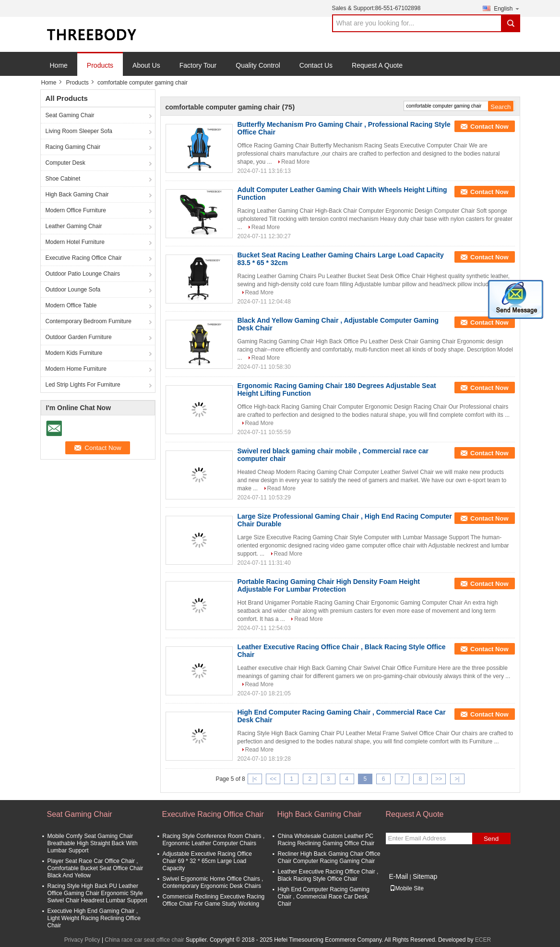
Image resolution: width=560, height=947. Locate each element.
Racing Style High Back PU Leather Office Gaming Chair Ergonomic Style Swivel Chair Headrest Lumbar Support (97, 893)
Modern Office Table (71, 305)
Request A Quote (377, 65)
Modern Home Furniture (76, 369)
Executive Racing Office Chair (84, 258)
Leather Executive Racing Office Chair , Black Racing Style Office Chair (328, 875)
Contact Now (489, 127)
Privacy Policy (82, 940)
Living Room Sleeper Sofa (79, 131)
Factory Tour (198, 65)
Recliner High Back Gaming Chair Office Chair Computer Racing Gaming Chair (329, 857)
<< (273, 779)
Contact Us (316, 65)
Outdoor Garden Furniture (79, 337)
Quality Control (258, 65)
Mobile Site (407, 888)
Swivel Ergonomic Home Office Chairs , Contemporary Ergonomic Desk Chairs (213, 882)
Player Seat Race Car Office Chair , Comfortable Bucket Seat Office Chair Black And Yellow (95, 868)
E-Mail (399, 876)
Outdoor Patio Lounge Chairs (83, 274)
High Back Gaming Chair (77, 194)
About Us (146, 65)
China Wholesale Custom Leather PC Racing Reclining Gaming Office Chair (326, 840)
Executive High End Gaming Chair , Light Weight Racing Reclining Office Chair (94, 918)
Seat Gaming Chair (70, 115)
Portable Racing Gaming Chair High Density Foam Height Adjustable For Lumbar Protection (329, 585)
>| (457, 779)
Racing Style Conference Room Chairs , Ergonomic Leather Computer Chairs (214, 840)
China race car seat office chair (144, 940)
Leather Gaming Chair (74, 226)
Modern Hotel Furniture (75, 242)
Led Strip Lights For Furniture (83, 385)
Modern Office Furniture (76, 210)
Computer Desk (66, 163)
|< (255, 779)
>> (439, 779)
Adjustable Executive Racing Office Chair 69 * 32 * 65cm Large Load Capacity (208, 861)
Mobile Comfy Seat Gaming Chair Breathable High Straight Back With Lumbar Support (93, 843)
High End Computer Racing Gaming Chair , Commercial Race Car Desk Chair (324, 897)
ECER (483, 940)
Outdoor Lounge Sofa (73, 290)
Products (100, 65)
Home (59, 65)
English (507, 8)
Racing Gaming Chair (73, 147)
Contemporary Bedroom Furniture (89, 321)
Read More (295, 162)
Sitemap (425, 876)
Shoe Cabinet (63, 179)
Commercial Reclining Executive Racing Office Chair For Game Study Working (214, 900)
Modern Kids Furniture (74, 353)
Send (491, 839)
